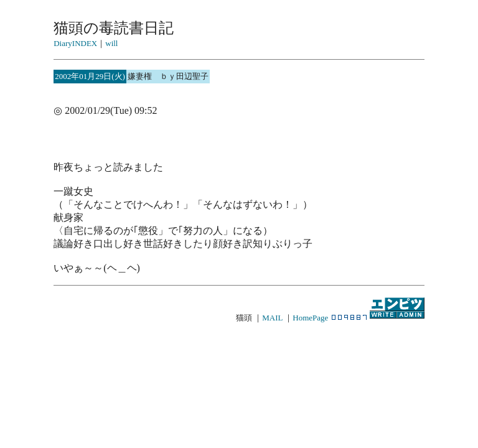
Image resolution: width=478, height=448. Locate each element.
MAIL (272, 318)
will (111, 43)
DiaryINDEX (75, 43)
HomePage (310, 318)
